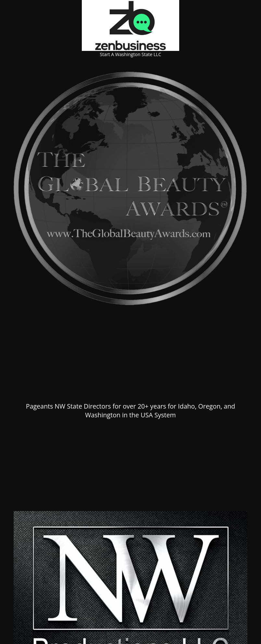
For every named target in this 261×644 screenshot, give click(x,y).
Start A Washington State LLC (131, 54)
